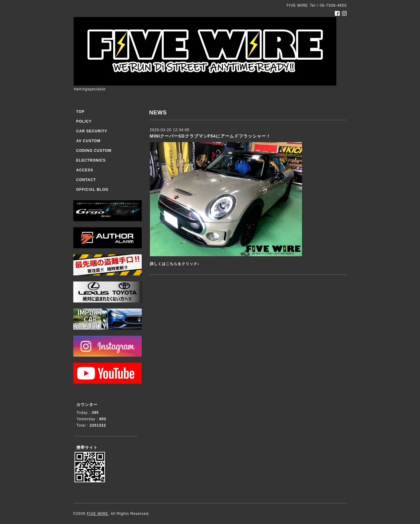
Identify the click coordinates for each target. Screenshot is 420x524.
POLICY (84, 121)
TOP (80, 112)
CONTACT (86, 180)
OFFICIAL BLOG (92, 190)
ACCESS (85, 170)
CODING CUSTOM (94, 151)
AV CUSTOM (89, 141)
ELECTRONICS (91, 160)
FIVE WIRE (97, 514)
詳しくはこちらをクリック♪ (175, 264)
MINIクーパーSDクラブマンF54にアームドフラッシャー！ (210, 136)
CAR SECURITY (92, 131)
